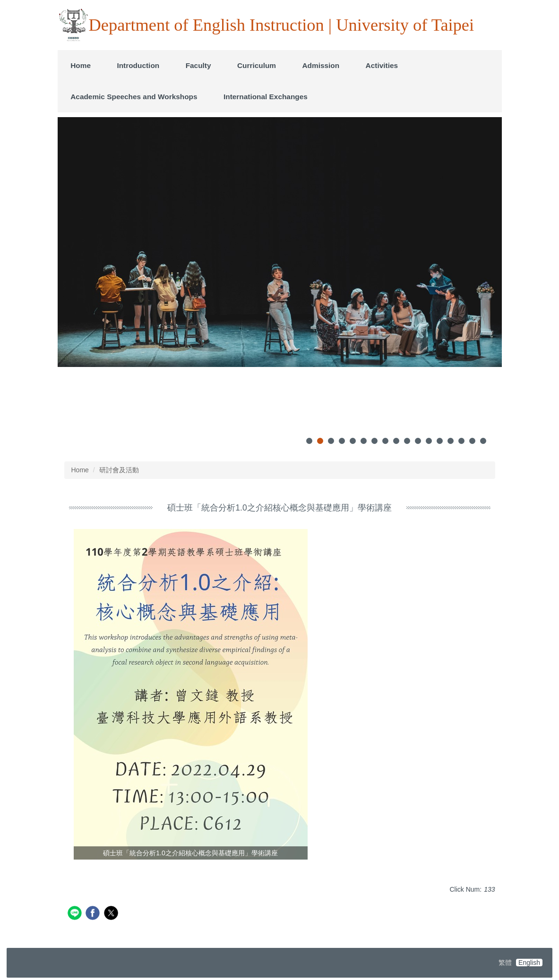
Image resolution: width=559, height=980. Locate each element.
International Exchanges (266, 97)
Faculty (198, 65)
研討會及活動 (119, 470)
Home (81, 65)
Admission (321, 65)
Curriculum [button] (257, 65)
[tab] (309, 441)
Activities (382, 65)
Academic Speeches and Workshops (134, 97)
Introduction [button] (138, 65)
